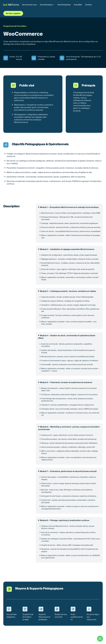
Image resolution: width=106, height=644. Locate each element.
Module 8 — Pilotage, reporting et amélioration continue (65, 520)
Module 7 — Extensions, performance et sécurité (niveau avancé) (68, 471)
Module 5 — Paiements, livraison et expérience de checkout (66, 382)
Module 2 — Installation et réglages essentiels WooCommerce (67, 249)
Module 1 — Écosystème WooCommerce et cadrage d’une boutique (69, 207)
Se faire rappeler (13, 13)
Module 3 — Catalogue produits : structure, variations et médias (68, 291)
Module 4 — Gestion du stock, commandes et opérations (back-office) (67, 337)
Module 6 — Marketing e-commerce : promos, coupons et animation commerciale (69, 428)
